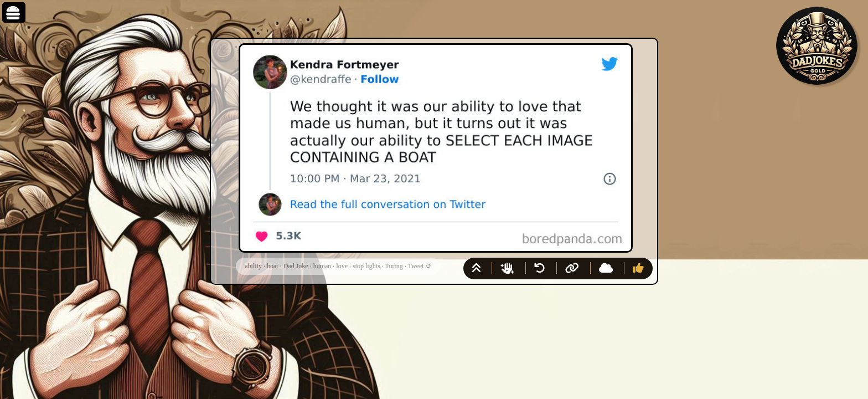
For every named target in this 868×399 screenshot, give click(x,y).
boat (273, 266)
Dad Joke (296, 266)
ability (253, 266)
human (322, 266)
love (342, 266)
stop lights (366, 266)
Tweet (416, 266)
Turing (394, 266)
